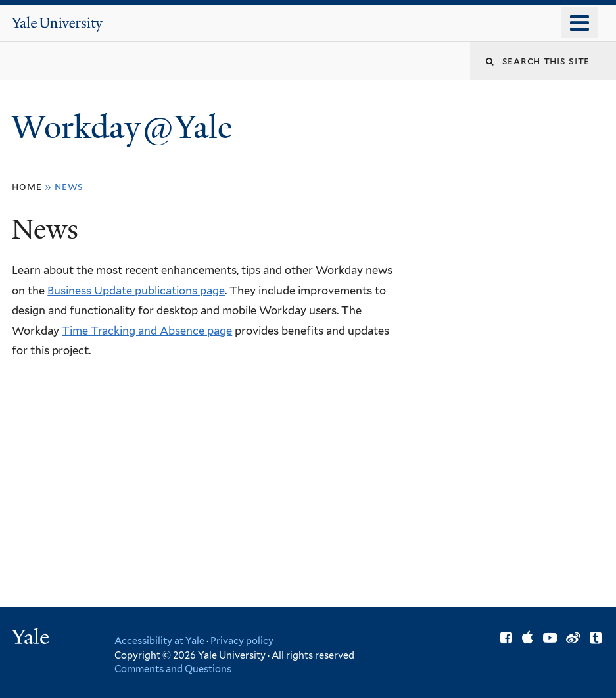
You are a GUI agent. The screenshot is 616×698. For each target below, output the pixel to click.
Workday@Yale (122, 127)
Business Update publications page (136, 291)
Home (27, 186)
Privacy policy (242, 640)
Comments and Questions (173, 669)
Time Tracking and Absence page (147, 331)
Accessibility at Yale (159, 640)
